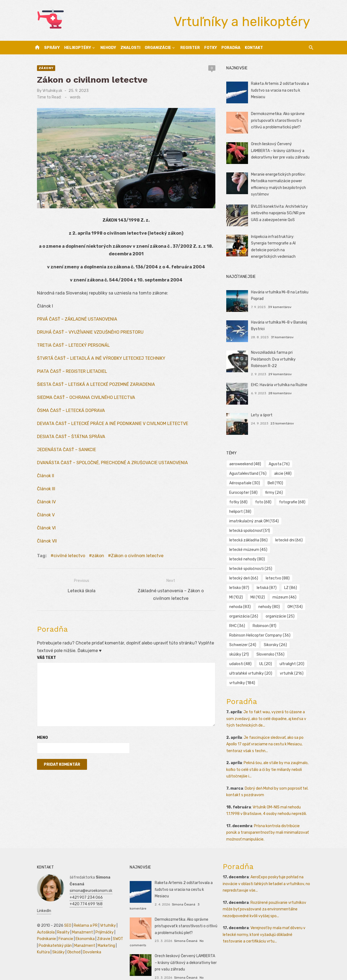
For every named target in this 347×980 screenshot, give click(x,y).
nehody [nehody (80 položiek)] (242, 596)
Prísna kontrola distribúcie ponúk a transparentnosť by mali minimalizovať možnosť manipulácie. (271, 821)
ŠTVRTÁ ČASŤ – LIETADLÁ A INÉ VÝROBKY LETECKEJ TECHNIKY (96, 362)
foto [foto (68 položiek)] (239, 500)
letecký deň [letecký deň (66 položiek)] (296, 558)
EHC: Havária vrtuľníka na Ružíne (281, 383)
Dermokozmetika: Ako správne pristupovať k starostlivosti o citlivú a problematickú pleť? (279, 120)
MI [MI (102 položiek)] (258, 577)
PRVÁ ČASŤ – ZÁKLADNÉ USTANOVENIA (72, 323)
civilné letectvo (64, 559)
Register (190, 48)
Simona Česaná (182, 886)
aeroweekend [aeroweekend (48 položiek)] (247, 462)
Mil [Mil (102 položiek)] (280, 577)
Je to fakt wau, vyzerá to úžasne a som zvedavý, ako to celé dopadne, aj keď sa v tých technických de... (271, 708)
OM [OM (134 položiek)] (268, 596)
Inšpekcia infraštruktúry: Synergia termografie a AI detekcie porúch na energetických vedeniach (282, 243)
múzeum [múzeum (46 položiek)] (243, 586)
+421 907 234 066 (81, 880)
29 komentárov (282, 372)
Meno (38, 741)
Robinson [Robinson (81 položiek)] (266, 615)
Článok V (41, 519)
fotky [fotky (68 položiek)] (301, 491)
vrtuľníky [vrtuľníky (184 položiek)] (244, 672)
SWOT (113, 921)
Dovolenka (87, 934)
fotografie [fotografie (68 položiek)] (268, 500)
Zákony (41, 68)
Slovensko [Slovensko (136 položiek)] (272, 643)
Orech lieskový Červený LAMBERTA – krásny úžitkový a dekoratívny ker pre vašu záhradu (284, 151)
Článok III (41, 493)
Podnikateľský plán (49, 928)
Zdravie (99, 921)
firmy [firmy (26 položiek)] (276, 491)
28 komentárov (282, 391)
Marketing (100, 928)
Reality (58, 914)
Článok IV (41, 506)
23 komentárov (284, 421)
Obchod (69, 934)
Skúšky (54, 934)
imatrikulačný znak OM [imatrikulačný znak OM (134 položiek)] (256, 510)
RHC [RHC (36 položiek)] (239, 615)
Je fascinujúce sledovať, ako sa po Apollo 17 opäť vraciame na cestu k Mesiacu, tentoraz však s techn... (267, 733)
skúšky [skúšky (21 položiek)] (241, 643)
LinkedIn (72, 893)
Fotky (211, 48)
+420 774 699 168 (81, 886)
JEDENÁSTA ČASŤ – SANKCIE (62, 453)
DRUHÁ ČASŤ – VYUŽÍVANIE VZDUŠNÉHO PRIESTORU (85, 336)
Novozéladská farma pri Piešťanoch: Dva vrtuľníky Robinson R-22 (283, 357)
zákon (93, 559)
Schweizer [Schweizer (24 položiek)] (244, 634)
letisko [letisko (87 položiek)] (272, 567)
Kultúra (38, 934)
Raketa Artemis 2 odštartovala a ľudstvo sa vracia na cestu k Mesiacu (282, 90)
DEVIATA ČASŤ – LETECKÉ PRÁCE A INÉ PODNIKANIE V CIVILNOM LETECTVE (108, 427)
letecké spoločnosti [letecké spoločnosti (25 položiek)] (252, 558)
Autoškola (41, 914)
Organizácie (158, 48)
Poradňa (231, 48)
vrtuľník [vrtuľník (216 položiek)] (293, 662)
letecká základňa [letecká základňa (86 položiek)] (250, 529)
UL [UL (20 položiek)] (267, 653)
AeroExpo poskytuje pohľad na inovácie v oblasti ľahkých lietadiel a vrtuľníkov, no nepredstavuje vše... (268, 873)
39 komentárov (281, 305)
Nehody (108, 48)
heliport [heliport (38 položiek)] (300, 500)
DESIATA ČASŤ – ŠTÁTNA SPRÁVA (66, 440)
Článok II (41, 480)
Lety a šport (263, 413)
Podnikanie (42, 921)
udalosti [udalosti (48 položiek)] (242, 653)
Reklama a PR (81, 908)
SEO (63, 908)
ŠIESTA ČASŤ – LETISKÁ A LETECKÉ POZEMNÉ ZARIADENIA (91, 388)
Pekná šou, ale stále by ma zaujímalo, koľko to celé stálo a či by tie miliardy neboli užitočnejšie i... (269, 758)
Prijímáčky (100, 914)
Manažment (78, 914)
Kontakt (254, 48)
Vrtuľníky (103, 908)
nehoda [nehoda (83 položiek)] (273, 586)
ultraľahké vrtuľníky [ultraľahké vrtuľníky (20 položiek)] (252, 662)
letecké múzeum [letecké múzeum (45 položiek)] (250, 539)
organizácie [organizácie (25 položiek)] (282, 605)
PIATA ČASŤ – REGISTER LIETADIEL (67, 375)
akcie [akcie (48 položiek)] (284, 472)
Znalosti (130, 48)
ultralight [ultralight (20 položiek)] (294, 653)
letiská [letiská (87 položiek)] (300, 567)
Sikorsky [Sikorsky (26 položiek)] (277, 634)
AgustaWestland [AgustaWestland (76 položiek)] (250, 472)
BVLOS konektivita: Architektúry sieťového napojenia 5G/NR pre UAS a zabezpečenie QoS (281, 213)
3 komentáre (206, 886)
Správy (52, 48)
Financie (61, 921)
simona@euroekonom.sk (86, 873)
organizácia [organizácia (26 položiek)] (245, 605)
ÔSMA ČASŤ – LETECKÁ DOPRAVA (66, 414)
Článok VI (41, 532)
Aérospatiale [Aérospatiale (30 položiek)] (246, 481)
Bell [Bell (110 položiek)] (277, 481)
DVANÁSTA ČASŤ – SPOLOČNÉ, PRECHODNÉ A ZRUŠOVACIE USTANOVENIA (108, 466)
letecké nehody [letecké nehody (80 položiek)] (249, 548)
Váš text (42, 661)
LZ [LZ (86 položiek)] (237, 577)
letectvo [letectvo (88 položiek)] (243, 567)
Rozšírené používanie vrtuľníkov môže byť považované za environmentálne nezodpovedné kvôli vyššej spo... (266, 898)
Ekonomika (80, 921)
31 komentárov (284, 335)
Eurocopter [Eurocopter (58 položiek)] (245, 491)
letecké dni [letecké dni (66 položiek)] (291, 529)
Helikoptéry (78, 48)
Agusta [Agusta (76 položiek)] (281, 462)
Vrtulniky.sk (47, 91)
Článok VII (42, 545)
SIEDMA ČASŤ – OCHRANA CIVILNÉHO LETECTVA (81, 401)
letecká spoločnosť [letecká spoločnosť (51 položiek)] (251, 520)
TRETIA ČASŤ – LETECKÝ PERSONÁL (69, 349)
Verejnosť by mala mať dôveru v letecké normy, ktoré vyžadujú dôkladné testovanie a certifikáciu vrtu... (269, 923)
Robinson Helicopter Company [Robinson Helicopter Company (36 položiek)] (261, 624)
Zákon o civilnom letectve (132, 559)
